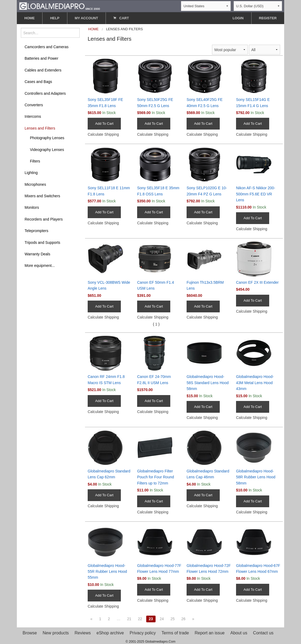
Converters (34, 105)
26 (183, 619)
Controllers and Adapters (45, 93)
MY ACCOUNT (86, 18)
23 (151, 619)
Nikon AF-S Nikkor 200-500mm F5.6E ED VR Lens (256, 194)
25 (173, 619)
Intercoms (33, 116)
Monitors (32, 207)
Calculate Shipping (103, 134)
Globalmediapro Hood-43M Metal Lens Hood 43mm (255, 383)
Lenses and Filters (40, 128)
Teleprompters (36, 231)
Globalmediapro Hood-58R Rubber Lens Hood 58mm (256, 477)
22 (140, 619)
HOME (30, 18)
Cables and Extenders (43, 70)
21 (129, 619)
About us (239, 633)
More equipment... (40, 266)
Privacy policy (143, 633)
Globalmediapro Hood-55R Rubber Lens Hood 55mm (107, 572)
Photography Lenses (47, 138)
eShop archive (110, 633)
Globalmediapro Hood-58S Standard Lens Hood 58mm (208, 383)
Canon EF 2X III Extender (257, 282)
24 (162, 619)
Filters (35, 161)
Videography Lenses (47, 150)
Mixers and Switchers (42, 196)
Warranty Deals (37, 254)
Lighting (31, 173)
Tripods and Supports (42, 243)
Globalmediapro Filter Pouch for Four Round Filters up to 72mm (156, 477)
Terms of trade (175, 633)
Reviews (83, 633)
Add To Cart (104, 124)
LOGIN (238, 18)
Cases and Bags (38, 82)
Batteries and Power (41, 58)
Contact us (263, 633)
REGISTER (268, 18)
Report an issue (210, 633)
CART (121, 18)
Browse (30, 633)
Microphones (35, 184)
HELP (55, 18)
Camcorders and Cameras (47, 47)
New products (56, 633)
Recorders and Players (44, 219)
